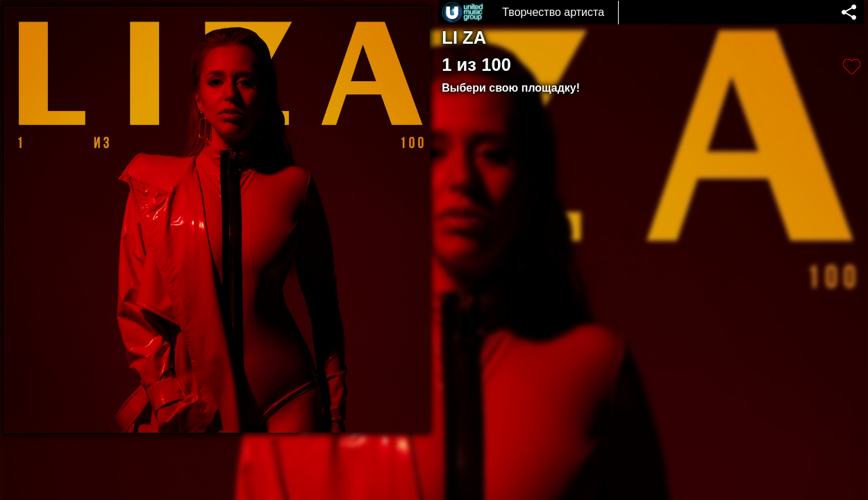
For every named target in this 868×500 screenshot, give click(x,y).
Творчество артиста (553, 12)
